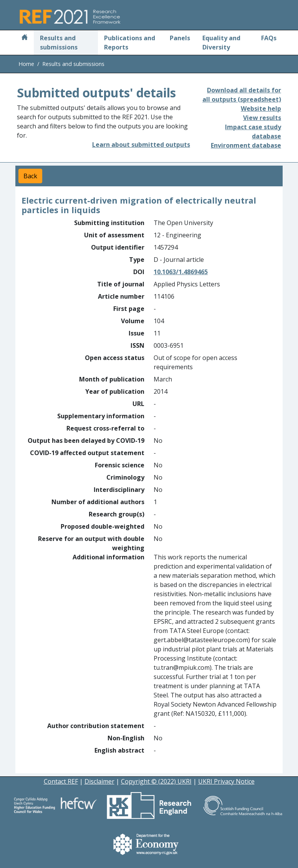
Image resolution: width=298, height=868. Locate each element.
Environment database (246, 145)
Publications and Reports (130, 43)
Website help (261, 108)
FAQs (269, 38)
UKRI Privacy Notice (226, 781)
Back (30, 176)
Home (26, 64)
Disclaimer (99, 781)
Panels (180, 38)
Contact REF (61, 781)
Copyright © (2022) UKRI (156, 781)
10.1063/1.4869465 (181, 272)
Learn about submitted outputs (141, 145)
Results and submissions (59, 43)
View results (262, 118)
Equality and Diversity (221, 43)
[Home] (25, 38)
